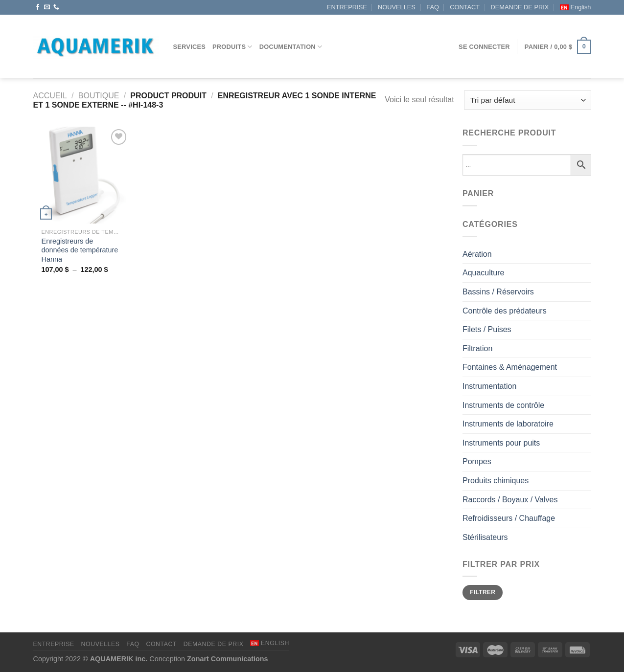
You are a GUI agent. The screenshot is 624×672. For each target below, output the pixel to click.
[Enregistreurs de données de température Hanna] (81, 175)
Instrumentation (489, 386)
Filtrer (483, 592)
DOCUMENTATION (291, 47)
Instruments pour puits (501, 443)
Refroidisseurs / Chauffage (509, 518)
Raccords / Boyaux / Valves (510, 500)
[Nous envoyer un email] (47, 7)
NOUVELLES (397, 7)
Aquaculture (483, 273)
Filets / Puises (487, 329)
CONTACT (465, 7)
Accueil (50, 96)
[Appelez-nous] (56, 7)
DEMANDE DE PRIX (520, 7)
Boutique (99, 96)
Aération (477, 254)
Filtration (477, 348)
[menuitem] (576, 7)
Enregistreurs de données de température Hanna (80, 250)
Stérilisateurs (485, 537)
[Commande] (527, 100)
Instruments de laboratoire (508, 424)
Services (190, 47)
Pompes (477, 461)
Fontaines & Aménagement (510, 367)
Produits (232, 47)
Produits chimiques (496, 481)
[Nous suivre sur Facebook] (38, 7)
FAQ (433, 7)
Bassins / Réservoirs (498, 292)
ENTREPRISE (347, 7)
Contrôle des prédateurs (505, 311)
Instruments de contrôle (503, 405)
